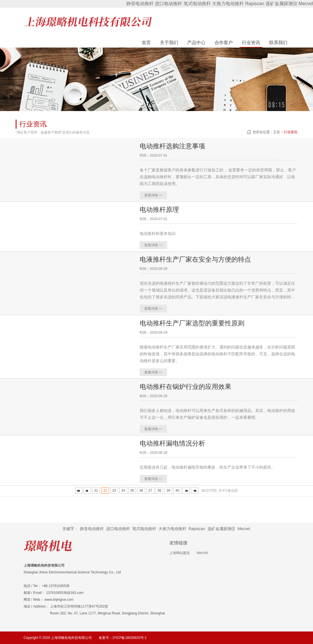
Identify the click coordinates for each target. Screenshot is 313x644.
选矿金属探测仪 (281, 4)
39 (168, 490)
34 (123, 490)
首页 (146, 43)
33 (114, 490)
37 (150, 490)
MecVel (202, 553)
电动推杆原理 (160, 209)
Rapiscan (255, 4)
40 (177, 490)
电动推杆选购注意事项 (174, 146)
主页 (277, 132)
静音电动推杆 (140, 4)
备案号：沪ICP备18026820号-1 (123, 637)
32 (105, 490)
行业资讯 (291, 132)
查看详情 (154, 195)
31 (96, 490)
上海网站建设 (180, 553)
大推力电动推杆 (228, 4)
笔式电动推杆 (197, 4)
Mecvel (306, 4)
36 (141, 490)
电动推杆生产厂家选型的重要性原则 (194, 322)
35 (132, 490)
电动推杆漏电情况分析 (174, 443)
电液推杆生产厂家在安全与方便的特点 (198, 259)
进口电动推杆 (168, 4)
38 (159, 490)
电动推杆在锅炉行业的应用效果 (188, 386)
